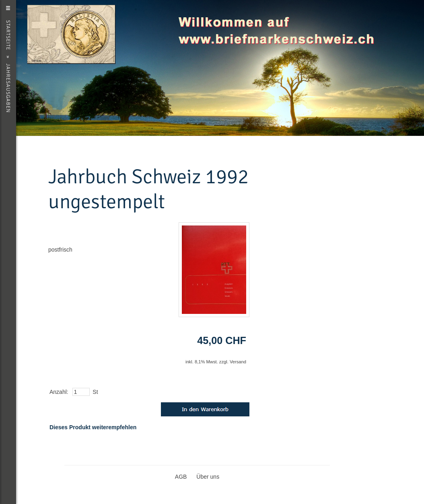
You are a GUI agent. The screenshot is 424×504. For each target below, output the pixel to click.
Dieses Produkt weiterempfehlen (93, 427)
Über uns (208, 477)
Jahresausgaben (8, 88)
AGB (181, 477)
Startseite (8, 35)
